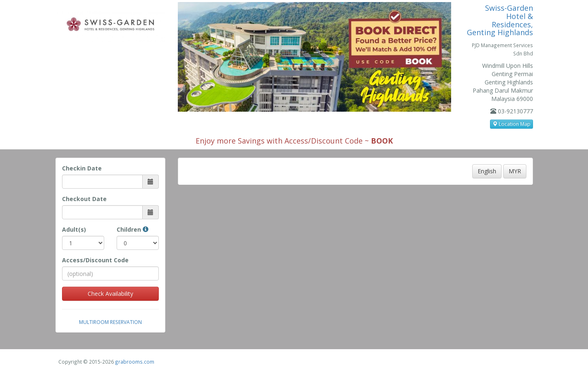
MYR (515, 171)
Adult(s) (74, 229)
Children (133, 229)
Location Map (512, 124)
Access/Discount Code (95, 260)
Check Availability (110, 294)
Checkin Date (82, 168)
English (487, 171)
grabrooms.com (135, 362)
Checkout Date (84, 199)
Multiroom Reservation (110, 322)
